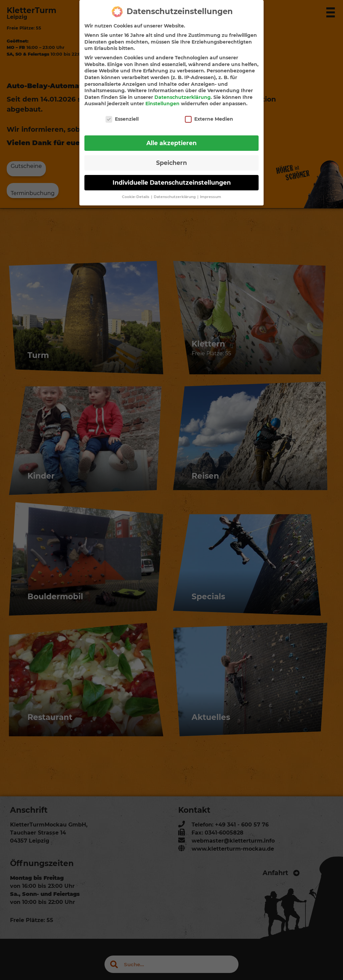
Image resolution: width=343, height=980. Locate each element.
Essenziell (122, 114)
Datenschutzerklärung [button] (175, 192)
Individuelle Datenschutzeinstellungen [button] (172, 177)
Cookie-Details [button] (136, 192)
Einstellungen (162, 99)
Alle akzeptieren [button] (171, 138)
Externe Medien (209, 114)
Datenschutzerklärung (183, 92)
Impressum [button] (211, 192)
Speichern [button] (171, 158)
